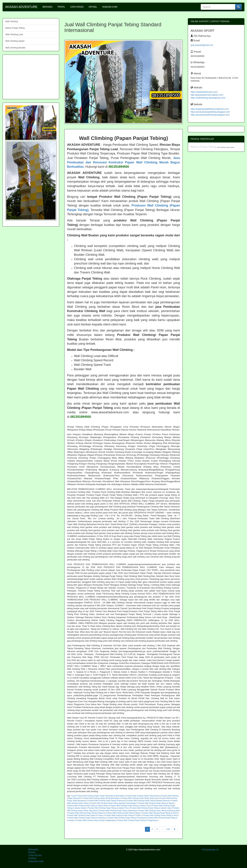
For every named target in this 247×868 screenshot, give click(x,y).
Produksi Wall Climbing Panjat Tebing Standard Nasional (148, 801)
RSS (204, 850)
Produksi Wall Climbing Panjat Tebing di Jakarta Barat (87, 806)
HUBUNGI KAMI (110, 7)
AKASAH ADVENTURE (21, 7)
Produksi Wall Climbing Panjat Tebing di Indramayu (86, 818)
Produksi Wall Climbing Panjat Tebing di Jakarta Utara (151, 808)
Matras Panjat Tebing (15, 28)
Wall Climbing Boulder (15, 48)
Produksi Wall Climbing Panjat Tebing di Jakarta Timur (108, 808)
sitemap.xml (213, 850)
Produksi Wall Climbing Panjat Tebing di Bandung (118, 811)
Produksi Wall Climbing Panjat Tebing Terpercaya (139, 798)
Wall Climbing (12, 21)
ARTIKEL (93, 7)
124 (168, 829)
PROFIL (61, 7)
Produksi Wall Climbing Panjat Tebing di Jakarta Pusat (130, 806)
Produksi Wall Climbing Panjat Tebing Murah (143, 796)
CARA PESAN (77, 7)
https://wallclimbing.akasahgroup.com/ (208, 98)
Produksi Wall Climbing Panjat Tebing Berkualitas (101, 798)
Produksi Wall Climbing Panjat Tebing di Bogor (123, 813)
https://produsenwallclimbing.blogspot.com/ (210, 115)
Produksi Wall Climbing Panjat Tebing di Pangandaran (137, 820)
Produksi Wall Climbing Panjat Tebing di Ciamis (160, 813)
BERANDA (48, 7)
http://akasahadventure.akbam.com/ (207, 95)
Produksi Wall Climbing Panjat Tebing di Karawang (126, 818)
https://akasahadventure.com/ (204, 92)
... (162, 829)
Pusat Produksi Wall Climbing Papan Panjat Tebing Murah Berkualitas (98, 796)
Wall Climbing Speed (15, 41)
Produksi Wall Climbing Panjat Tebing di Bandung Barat (159, 811)
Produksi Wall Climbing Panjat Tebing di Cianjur (85, 815)
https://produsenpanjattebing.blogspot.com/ (210, 112)
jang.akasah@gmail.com (202, 45)
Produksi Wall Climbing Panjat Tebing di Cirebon (123, 815)
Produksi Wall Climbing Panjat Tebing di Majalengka (95, 820)
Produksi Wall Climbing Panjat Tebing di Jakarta (156, 803)
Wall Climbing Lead (14, 35)
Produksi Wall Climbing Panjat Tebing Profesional (106, 801)
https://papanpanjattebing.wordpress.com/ (210, 109)
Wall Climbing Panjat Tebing (225, 147)
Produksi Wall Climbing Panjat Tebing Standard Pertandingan (113, 803)
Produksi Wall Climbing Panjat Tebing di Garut (160, 815)
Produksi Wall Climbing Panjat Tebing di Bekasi (86, 813)
